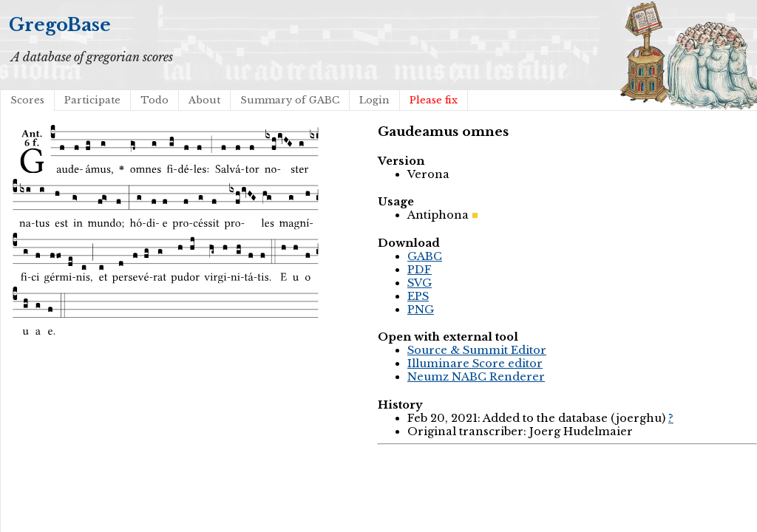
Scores (27, 100)
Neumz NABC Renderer (476, 377)
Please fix (434, 100)
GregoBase (60, 25)
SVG (420, 283)
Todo (155, 100)
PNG (421, 310)
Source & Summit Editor (477, 350)
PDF (420, 270)
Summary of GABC (290, 100)
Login (374, 100)
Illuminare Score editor (475, 364)
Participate (92, 100)
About (204, 100)
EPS (418, 296)
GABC (425, 256)
